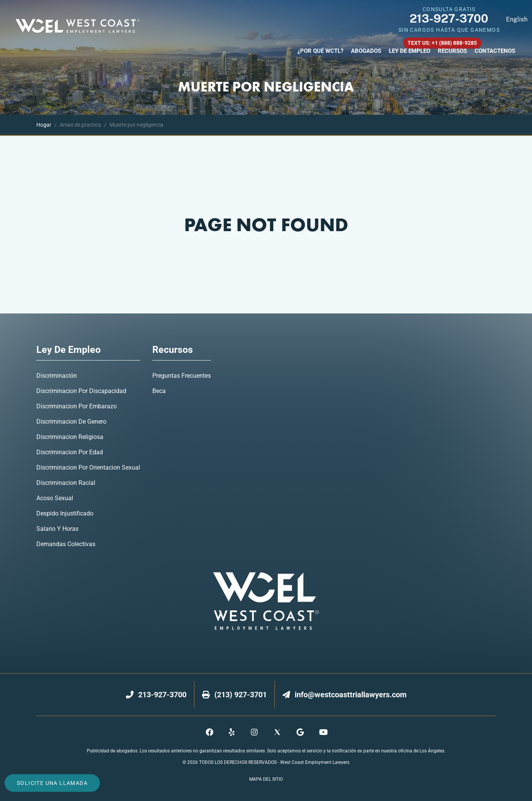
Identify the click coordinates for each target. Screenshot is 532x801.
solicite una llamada (52, 783)
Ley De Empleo (410, 51)
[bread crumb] (44, 125)
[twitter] (277, 732)
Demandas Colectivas (66, 544)
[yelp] (232, 732)
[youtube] (322, 732)
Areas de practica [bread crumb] (76, 125)
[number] (162, 695)
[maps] (300, 732)
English (517, 19)
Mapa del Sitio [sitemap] (266, 779)
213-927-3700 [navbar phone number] (449, 18)
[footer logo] (266, 601)
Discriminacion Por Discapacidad (81, 391)
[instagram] (255, 732)
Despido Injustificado (65, 513)
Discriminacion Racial (66, 483)
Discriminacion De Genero (71, 422)
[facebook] (210, 732)
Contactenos (495, 51)
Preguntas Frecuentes (182, 376)
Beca (159, 391)
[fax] (241, 695)
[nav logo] (79, 27)
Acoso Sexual (55, 498)
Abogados (366, 51)
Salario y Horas (57, 529)
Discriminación (57, 376)
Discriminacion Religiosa (70, 437)
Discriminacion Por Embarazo (77, 406)
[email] (351, 695)
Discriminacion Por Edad (70, 452)
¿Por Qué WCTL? (320, 51)
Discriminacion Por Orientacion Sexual (88, 467)
